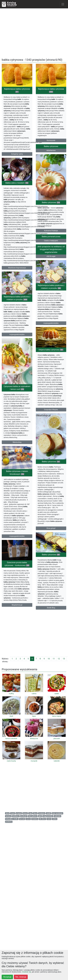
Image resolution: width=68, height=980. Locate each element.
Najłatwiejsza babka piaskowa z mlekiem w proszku (51, 325)
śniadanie (42, 813)
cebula (55, 819)
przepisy (19, 813)
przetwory (9, 822)
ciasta (13, 813)
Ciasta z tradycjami (51, 270)
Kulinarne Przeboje (51, 258)
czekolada (57, 816)
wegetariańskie (48, 816)
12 (59, 659)
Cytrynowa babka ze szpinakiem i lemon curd (17, 485)
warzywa (8, 816)
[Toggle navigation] (63, 4)
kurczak (22, 819)
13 (64, 659)
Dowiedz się (26, 972)
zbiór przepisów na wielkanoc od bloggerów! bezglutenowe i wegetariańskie (51, 282)
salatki (49, 813)
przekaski (24, 816)
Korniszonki (51, 140)
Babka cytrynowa (51, 173)
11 (54, 659)
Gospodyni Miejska (51, 468)
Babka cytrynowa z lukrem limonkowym (17, 592)
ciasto (49, 819)
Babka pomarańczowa (51, 266)
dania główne (33, 816)
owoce (28, 819)
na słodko (15, 819)
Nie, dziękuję (21, 977)
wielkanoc (16, 816)
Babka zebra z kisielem (17, 212)
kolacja (8, 819)
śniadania (35, 819)
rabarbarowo (51, 177)
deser (35, 813)
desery (25, 813)
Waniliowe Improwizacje (17, 297)
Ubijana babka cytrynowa (51, 409)
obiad (7, 813)
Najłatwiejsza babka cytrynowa (17, 90)
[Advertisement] (34, 32)
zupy (30, 813)
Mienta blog (17, 539)
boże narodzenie (57, 813)
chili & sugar (51, 289)
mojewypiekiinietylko (51, 361)
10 (49, 659)
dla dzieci (42, 819)
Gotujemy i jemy (17, 154)
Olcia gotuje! (51, 631)
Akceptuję (7, 977)
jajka (40, 816)
